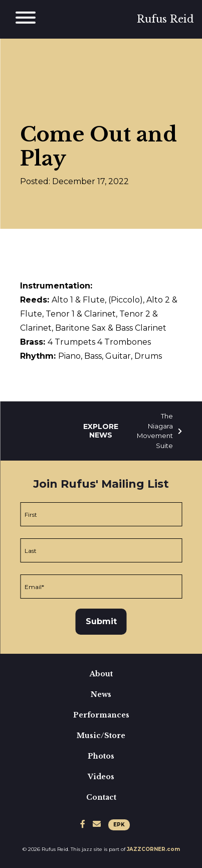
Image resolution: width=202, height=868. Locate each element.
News (101, 694)
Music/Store (101, 736)
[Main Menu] (26, 19)
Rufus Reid (165, 19)
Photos (101, 756)
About (101, 674)
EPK (119, 825)
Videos (101, 777)
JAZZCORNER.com (153, 849)
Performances (101, 715)
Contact (101, 797)
